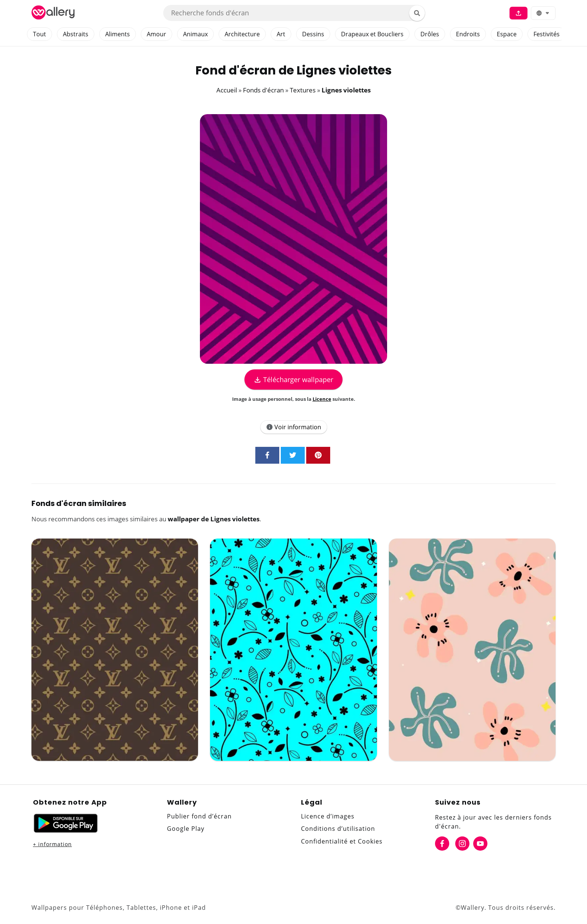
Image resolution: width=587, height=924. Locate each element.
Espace (507, 34)
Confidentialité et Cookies (342, 841)
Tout (39, 34)
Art (281, 34)
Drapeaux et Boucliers (372, 34)
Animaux (195, 34)
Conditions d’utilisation (338, 829)
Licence (322, 399)
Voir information (294, 427)
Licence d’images (328, 816)
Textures (303, 90)
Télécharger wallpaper (293, 379)
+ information (52, 844)
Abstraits (76, 34)
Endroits (468, 34)
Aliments (118, 34)
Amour (156, 34)
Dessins (313, 34)
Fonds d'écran (263, 90)
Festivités (547, 34)
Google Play (186, 829)
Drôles (430, 34)
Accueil (227, 90)
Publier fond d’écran (199, 816)
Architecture (242, 34)
